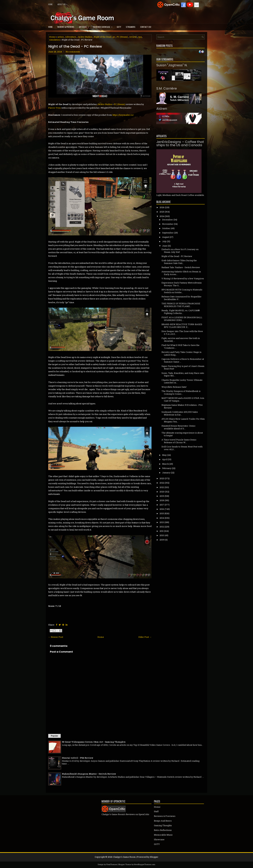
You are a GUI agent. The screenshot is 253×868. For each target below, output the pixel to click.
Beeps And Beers (163, 821)
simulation (55, 40)
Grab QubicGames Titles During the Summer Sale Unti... (179, 262)
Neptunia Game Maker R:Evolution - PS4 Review (182, 406)
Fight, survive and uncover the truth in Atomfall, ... (181, 340)
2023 (162, 478)
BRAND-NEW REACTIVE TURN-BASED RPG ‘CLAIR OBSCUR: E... (182, 326)
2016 (162, 509)
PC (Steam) (122, 37)
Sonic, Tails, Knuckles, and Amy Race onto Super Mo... (183, 374)
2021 (162, 487)
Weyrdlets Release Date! (174, 387)
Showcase (159, 839)
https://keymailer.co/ (123, 115)
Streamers (131, 27)
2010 (162, 535)
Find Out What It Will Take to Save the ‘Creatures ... (180, 346)
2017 (162, 505)
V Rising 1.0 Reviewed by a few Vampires (183, 278)
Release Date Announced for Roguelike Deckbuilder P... (181, 298)
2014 (162, 518)
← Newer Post (56, 637)
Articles (85, 26)
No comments (73, 52)
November (168, 224)
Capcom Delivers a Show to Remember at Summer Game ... (183, 360)
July (164, 241)
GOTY (119, 27)
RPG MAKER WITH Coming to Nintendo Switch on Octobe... (182, 291)
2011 (162, 531)
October (166, 228)
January (166, 473)
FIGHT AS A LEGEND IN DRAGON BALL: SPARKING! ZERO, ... (182, 319)
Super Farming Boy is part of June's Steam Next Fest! (183, 367)
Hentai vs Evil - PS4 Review (78, 758)
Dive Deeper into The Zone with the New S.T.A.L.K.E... (182, 333)
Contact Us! (146, 27)
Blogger (154, 857)
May (164, 455)
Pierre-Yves (55, 108)
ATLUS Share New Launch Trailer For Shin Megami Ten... (183, 420)
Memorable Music (163, 835)
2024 (162, 216)
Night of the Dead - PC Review (75, 46)
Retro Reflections (163, 830)
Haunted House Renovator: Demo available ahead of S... (178, 427)
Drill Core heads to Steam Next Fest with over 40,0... (182, 448)
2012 (162, 527)
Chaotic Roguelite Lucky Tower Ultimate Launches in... (182, 381)
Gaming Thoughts (163, 825)
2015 (162, 513)
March (165, 464)
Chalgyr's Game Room (124, 857)
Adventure (71, 37)
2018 (162, 500)
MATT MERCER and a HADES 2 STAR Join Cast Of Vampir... (183, 399)
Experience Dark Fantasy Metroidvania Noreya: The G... (182, 284)
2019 (162, 496)
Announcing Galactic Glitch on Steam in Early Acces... (181, 273)
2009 (162, 540)
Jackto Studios (85, 37)
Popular (54, 736)
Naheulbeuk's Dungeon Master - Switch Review (89, 774)
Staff (156, 811)
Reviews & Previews (66, 27)
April (165, 459)
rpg (140, 37)
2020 (162, 492)
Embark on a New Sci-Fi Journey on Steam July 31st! (180, 251)
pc (114, 37)
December (168, 220)
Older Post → (145, 637)
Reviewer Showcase (104, 26)
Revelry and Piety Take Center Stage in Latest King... (181, 353)
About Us (63, 4)
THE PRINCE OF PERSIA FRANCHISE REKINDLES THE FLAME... (181, 305)
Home (50, 4)
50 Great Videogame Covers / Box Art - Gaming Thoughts (94, 742)
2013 (162, 522)
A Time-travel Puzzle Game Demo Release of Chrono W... (179, 441)
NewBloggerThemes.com (145, 864)
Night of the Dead (103, 37)
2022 (162, 483)
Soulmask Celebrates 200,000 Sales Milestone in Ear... (180, 413)
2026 (162, 207)
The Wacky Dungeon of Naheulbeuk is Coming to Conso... (181, 392)
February (167, 468)
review (133, 37)
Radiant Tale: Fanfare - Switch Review (181, 267)
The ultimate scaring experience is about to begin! (182, 434)
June (165, 246)
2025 (162, 212)
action (61, 37)
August (166, 237)
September (168, 233)
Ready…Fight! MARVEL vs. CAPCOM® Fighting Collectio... (181, 312)
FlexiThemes (112, 864)
